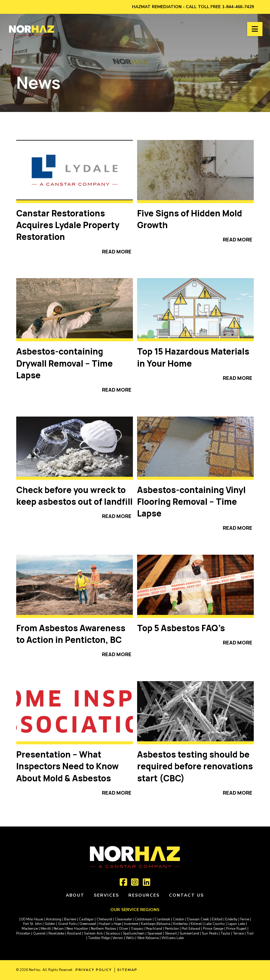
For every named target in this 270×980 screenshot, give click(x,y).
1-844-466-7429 (238, 7)
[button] (255, 29)
